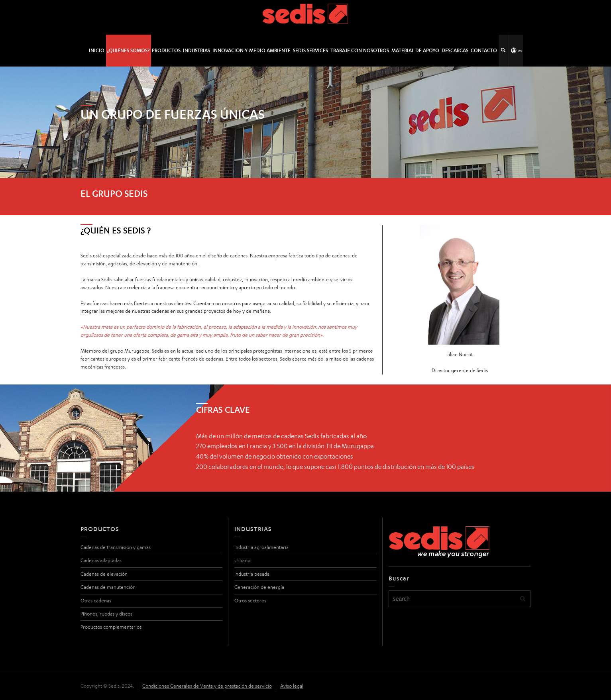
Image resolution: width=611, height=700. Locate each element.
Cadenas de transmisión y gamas (116, 547)
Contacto (484, 50)
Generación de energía (259, 587)
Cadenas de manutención (108, 587)
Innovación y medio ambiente (251, 50)
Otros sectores (250, 601)
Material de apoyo (415, 50)
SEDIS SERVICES (310, 50)
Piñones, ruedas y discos (106, 614)
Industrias (196, 50)
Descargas (455, 50)
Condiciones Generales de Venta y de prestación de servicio (207, 686)
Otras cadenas (96, 601)
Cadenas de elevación (104, 574)
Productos (166, 50)
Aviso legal (292, 686)
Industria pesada (252, 574)
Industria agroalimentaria (261, 547)
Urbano (242, 560)
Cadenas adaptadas (101, 560)
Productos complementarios (111, 627)
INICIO (97, 50)
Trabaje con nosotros (360, 50)
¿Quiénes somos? (128, 50)
